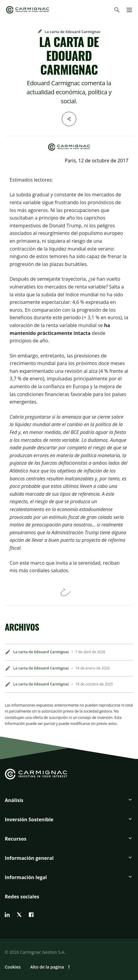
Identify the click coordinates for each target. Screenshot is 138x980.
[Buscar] (117, 10)
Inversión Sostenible (29, 819)
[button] (69, 803)
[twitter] (19, 915)
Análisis (14, 800)
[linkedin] (7, 915)
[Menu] (129, 10)
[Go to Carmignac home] (28, 10)
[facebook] (31, 915)
